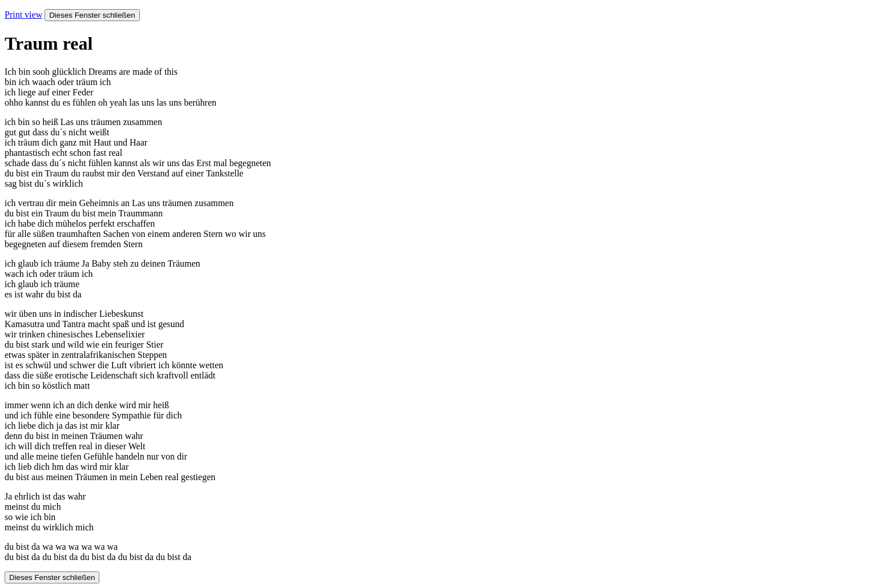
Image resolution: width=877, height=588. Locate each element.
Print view (23, 15)
